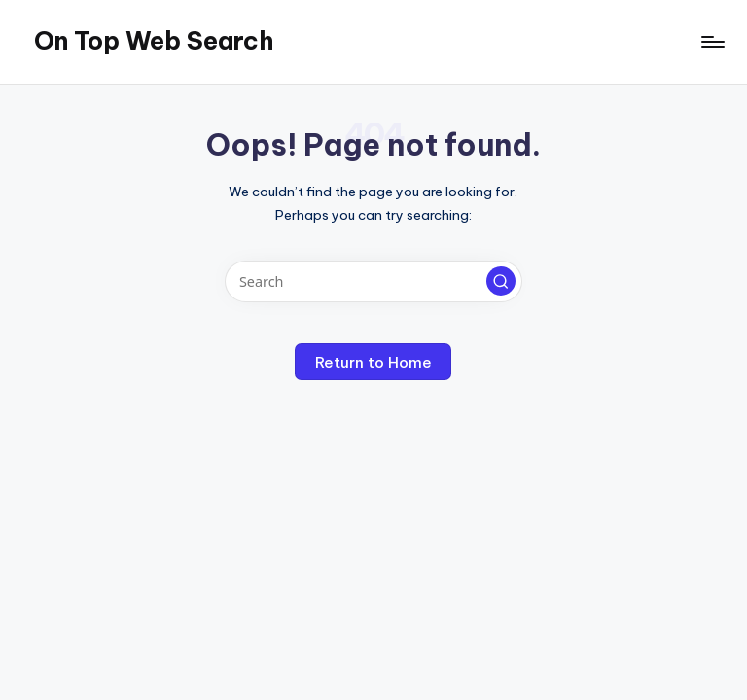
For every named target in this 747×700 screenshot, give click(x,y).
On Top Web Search (154, 41)
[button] (501, 281)
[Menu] (711, 42)
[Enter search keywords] (373, 281)
